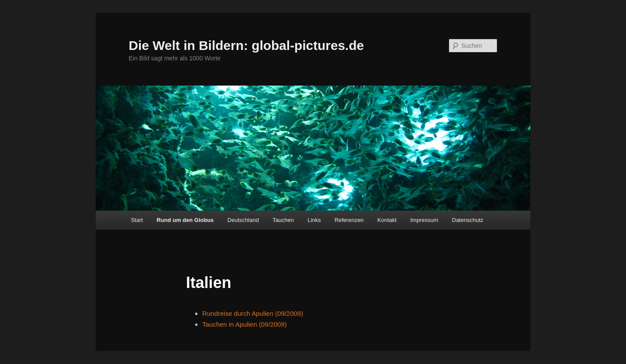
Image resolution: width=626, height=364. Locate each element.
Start (137, 220)
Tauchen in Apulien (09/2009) (244, 324)
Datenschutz (468, 220)
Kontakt (387, 220)
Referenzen (349, 220)
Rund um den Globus (185, 220)
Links (314, 220)
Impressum (424, 220)
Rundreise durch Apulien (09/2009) (253, 313)
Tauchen (283, 220)
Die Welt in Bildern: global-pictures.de (246, 45)
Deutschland (243, 220)
